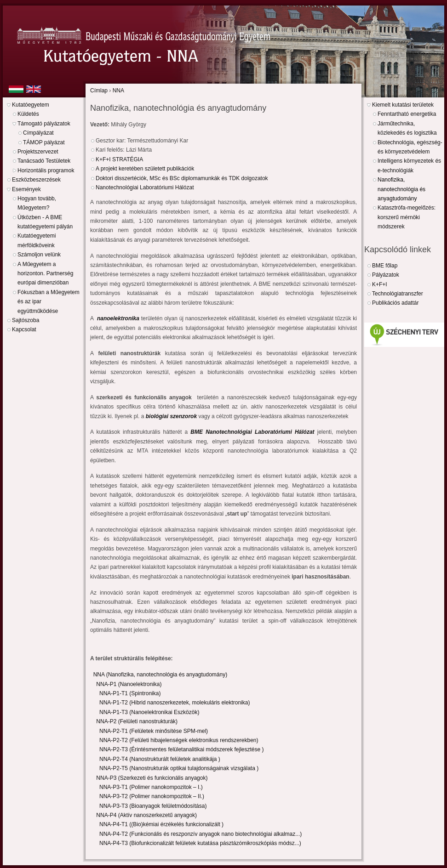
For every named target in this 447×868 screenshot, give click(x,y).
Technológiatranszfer (398, 294)
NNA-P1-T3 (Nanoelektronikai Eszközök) (149, 712)
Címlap (99, 91)
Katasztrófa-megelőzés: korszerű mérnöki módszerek (407, 217)
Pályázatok (386, 275)
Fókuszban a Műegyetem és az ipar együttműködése (49, 302)
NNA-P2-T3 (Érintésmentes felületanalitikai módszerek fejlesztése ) (181, 749)
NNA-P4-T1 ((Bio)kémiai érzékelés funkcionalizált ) (161, 824)
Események (26, 189)
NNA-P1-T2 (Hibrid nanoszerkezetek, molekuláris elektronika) (175, 703)
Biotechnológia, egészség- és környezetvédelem (410, 147)
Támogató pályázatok (44, 124)
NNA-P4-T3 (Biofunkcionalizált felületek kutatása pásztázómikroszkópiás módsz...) (200, 843)
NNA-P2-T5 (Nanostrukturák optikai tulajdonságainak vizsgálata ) (179, 768)
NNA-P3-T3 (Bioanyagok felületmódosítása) (153, 806)
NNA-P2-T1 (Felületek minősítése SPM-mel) (154, 731)
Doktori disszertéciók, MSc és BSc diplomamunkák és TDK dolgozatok (182, 178)
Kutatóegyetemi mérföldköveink (37, 240)
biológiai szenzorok (171, 416)
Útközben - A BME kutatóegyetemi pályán (45, 222)
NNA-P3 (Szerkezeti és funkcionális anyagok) (152, 778)
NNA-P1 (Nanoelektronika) (129, 684)
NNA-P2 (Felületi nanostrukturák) (137, 721)
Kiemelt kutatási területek (403, 105)
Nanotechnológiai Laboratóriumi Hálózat (145, 187)
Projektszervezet (38, 152)
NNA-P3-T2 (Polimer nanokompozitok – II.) (152, 796)
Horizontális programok (46, 170)
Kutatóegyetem (31, 105)
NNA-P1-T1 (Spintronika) (130, 693)
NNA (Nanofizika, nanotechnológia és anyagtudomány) (160, 675)
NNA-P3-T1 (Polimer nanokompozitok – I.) (151, 787)
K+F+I (380, 284)
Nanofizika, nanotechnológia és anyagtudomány (401, 189)
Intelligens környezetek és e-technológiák (409, 165)
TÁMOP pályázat (44, 142)
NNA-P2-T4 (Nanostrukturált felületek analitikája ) (160, 759)
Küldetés (28, 114)
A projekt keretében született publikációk (145, 169)
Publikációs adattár (395, 303)
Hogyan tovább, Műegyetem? (37, 203)
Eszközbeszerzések (36, 180)
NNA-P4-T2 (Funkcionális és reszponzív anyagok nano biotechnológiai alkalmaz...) (201, 834)
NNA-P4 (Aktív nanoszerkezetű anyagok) (146, 815)
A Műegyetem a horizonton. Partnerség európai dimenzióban (45, 274)
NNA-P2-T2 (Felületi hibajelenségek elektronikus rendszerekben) (179, 740)
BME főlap (385, 266)
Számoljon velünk (39, 255)
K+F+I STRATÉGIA (119, 159)
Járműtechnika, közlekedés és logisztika (407, 128)
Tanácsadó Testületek (44, 161)
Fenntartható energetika (407, 114)
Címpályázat (38, 133)
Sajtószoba (26, 320)
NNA (118, 91)
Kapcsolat (24, 329)
